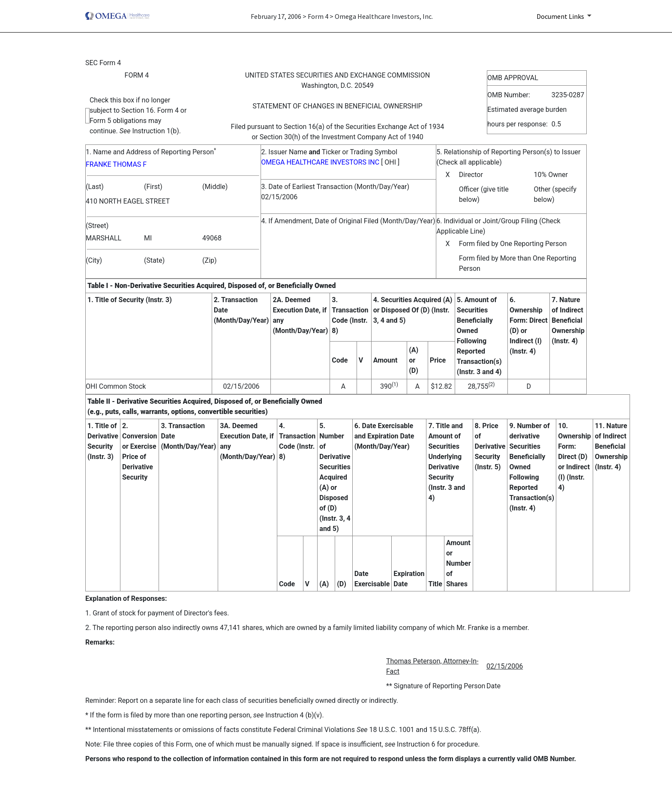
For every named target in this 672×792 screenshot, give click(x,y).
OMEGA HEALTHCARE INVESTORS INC (320, 162)
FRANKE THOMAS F (116, 164)
